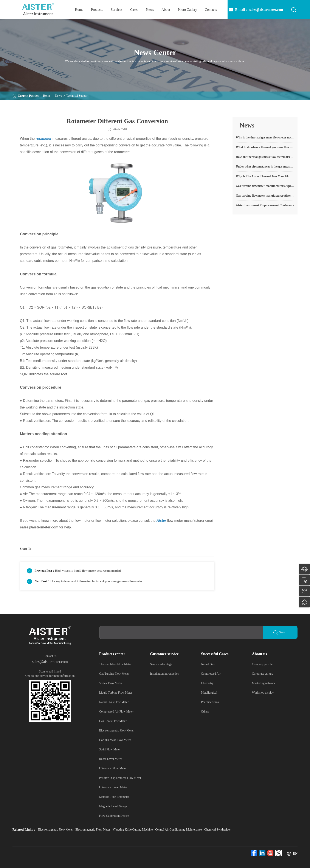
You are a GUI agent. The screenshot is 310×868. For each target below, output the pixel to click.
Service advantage (161, 664)
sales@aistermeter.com (50, 662)
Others (205, 712)
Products (97, 10)
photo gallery (187, 10)
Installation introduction (165, 674)
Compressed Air (211, 674)
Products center (112, 654)
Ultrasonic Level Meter (113, 787)
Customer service (164, 654)
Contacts (211, 10)
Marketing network (263, 683)
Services (117, 10)
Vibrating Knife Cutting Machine (133, 830)
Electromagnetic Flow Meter (117, 731)
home (79, 10)
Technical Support (77, 96)
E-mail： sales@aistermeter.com (256, 10)
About (166, 10)
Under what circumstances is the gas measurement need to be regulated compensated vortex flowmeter (265, 167)
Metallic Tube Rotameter (114, 797)
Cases (134, 10)
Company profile (262, 664)
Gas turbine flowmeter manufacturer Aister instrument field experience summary (265, 196)
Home (47, 96)
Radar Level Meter (111, 759)
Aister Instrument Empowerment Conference (265, 205)
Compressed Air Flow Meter (116, 712)
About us (259, 654)
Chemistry (207, 683)
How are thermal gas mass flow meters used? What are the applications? (265, 157)
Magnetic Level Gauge (113, 806)
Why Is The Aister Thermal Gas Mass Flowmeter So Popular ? (265, 176)
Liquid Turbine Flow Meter (116, 693)
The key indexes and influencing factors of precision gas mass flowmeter (96, 581)
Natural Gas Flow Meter (114, 702)
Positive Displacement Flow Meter (120, 778)
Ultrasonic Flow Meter (113, 768)
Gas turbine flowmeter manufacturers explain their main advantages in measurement (265, 186)
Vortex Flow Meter (111, 683)
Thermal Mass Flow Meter (115, 664)
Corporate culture (262, 674)
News (150, 10)
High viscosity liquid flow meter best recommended (88, 571)
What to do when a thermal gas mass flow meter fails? (265, 147)
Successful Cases (215, 654)
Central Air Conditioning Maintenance (178, 830)
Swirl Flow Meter (110, 749)
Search (280, 633)
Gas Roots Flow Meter (113, 721)
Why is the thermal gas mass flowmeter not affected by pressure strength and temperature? (265, 137)
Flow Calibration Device (114, 816)
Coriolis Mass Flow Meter (115, 740)
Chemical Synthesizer (217, 830)
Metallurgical (209, 693)
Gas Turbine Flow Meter (114, 674)
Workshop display (263, 693)
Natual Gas (208, 664)
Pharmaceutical (210, 702)
